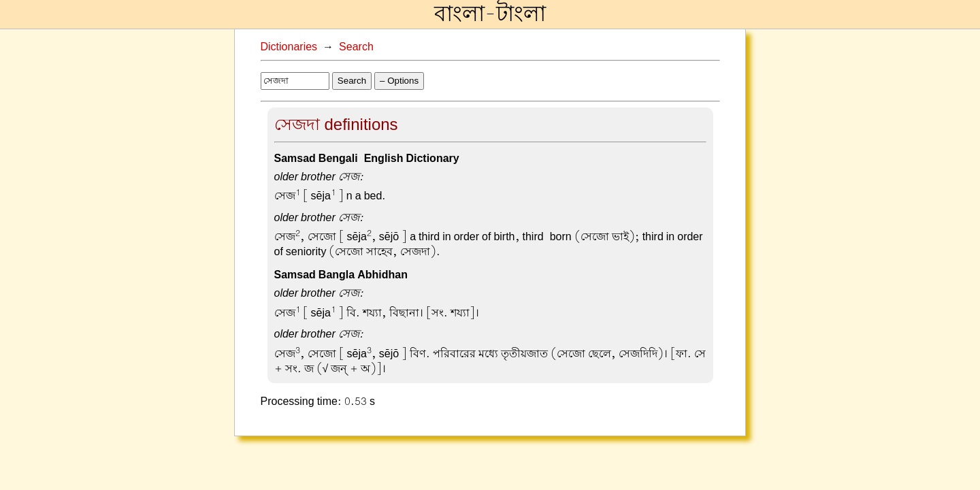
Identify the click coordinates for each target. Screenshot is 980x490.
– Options (399, 81)
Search (356, 47)
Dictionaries (289, 47)
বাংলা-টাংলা (490, 14)
